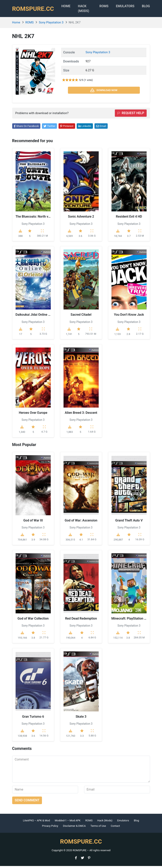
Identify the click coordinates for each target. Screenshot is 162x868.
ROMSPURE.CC (34, 10)
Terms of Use (98, 828)
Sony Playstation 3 (51, 25)
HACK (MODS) (90, 10)
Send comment (27, 802)
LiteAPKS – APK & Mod (36, 822)
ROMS (110, 7)
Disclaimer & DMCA (74, 828)
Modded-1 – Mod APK (68, 822)
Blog (156, 7)
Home (70, 7)
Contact (115, 828)
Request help (131, 115)
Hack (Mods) (105, 822)
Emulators (133, 7)
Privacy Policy (50, 828)
